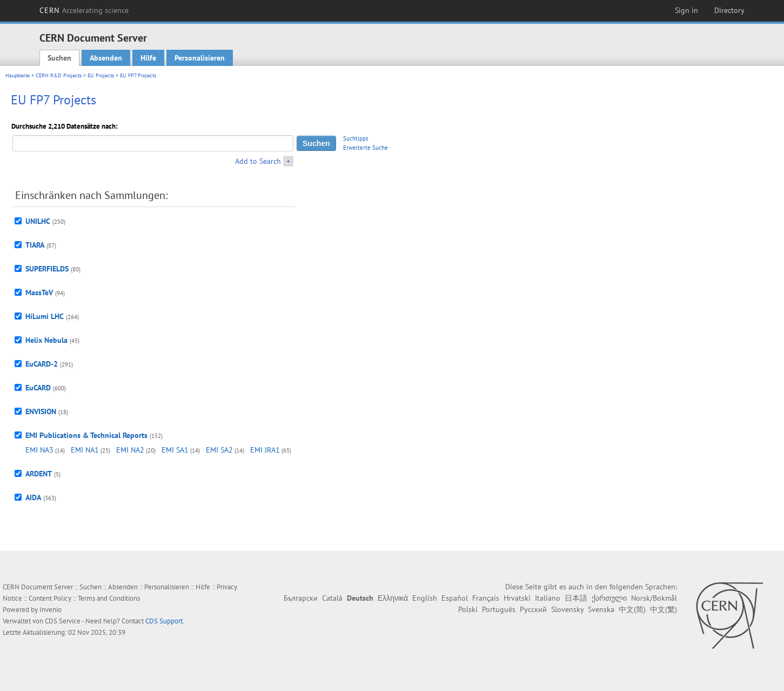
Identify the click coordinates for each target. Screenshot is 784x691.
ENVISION (41, 411)
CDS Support (164, 621)
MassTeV (39, 293)
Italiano (548, 598)
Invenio (51, 610)
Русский (533, 609)
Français (486, 598)
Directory (729, 10)
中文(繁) (664, 609)
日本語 (576, 598)
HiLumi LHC (45, 316)
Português (499, 609)
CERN (84, 10)
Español (455, 598)
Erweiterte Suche (366, 148)
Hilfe (148, 58)
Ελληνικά (393, 598)
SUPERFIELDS (47, 269)
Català (332, 598)
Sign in (686, 10)
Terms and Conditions (109, 598)
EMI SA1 (175, 450)
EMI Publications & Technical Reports (86, 435)
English (425, 598)
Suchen (59, 58)
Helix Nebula (46, 340)
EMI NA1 (85, 450)
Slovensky (567, 609)
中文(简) (632, 609)
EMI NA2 (130, 450)
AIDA (33, 497)
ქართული (609, 598)
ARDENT (39, 474)
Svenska (601, 609)
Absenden (106, 58)
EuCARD (38, 388)
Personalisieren (200, 58)
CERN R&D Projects (59, 75)
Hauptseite (18, 75)
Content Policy (50, 598)
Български (301, 598)
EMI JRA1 (265, 450)
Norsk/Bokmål (654, 598)
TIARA (35, 245)
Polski (468, 609)
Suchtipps (356, 138)
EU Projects (101, 75)
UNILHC (38, 221)
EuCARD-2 (42, 364)
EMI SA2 (219, 450)
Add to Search (258, 161)
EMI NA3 (39, 450)
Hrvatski (517, 598)
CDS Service (63, 621)
